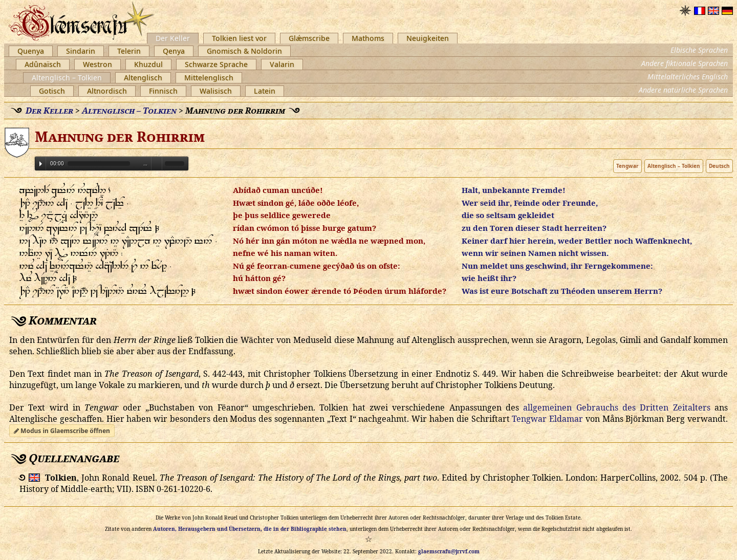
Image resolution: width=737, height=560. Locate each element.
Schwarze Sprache (216, 64)
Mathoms (368, 38)
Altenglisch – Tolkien (67, 78)
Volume (157, 163)
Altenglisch (143, 78)
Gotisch (52, 91)
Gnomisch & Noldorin (244, 51)
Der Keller (173, 38)
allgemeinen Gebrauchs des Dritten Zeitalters (616, 407)
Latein (265, 91)
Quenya (31, 51)
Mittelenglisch (209, 78)
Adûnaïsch (43, 64)
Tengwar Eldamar (547, 419)
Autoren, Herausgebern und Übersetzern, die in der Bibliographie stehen (250, 529)
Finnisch (163, 91)
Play (41, 164)
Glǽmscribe (309, 38)
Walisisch (216, 91)
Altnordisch (107, 91)
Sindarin (81, 51)
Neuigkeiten (428, 38)
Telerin (129, 51)
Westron (97, 64)
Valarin (282, 64)
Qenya (174, 51)
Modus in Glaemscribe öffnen (62, 431)
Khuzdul (148, 64)
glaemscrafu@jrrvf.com (449, 551)
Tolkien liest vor (239, 38)
